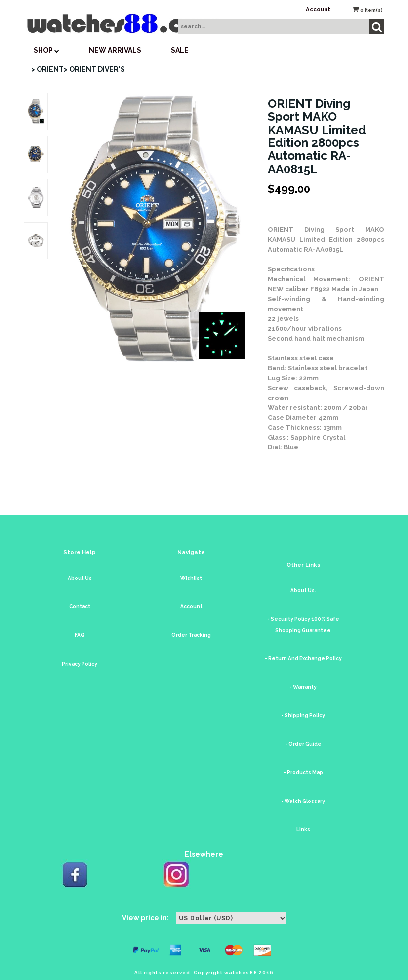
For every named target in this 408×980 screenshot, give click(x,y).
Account (318, 9)
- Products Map (303, 773)
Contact (80, 606)
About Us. (303, 591)
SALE (180, 50)
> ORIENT (47, 69)
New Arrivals (115, 50)
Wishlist (191, 578)
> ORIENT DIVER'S (94, 69)
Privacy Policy (80, 664)
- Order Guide (303, 744)
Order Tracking (191, 635)
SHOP (46, 50)
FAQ (80, 635)
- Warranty (303, 687)
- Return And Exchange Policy (303, 658)
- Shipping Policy (303, 716)
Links (303, 829)
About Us (80, 578)
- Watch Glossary (303, 801)
